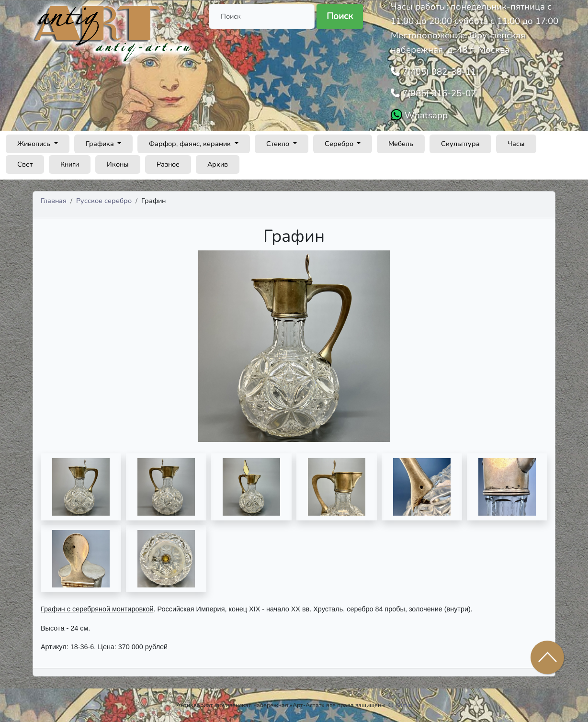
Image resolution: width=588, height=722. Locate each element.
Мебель (401, 144)
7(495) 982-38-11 (438, 72)
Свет (25, 164)
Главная (54, 201)
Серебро (340, 144)
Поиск (340, 16)
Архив (218, 164)
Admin (403, 705)
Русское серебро (104, 201)
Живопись (35, 144)
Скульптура (460, 144)
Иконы (118, 164)
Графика (101, 144)
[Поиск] (262, 17)
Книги (70, 164)
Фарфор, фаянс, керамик (191, 144)
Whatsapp (425, 115)
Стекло (279, 144)
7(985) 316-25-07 (438, 93)
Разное (168, 164)
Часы (516, 144)
